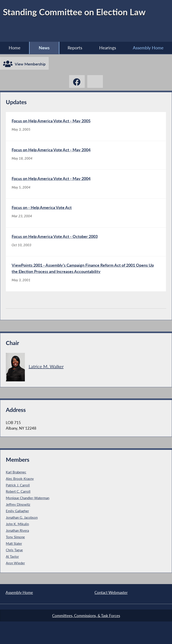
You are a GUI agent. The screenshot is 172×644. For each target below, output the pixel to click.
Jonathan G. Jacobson (22, 517)
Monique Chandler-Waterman (28, 498)
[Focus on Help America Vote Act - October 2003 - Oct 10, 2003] (86, 242)
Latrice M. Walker (46, 366)
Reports (75, 48)
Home (15, 48)
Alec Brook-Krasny (20, 479)
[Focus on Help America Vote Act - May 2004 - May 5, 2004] (86, 184)
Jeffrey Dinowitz (18, 504)
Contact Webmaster (111, 592)
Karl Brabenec (16, 472)
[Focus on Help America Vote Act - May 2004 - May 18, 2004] (86, 155)
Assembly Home (19, 592)
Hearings (108, 48)
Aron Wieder (15, 563)
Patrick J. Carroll (18, 485)
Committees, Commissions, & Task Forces (86, 616)
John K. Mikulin (17, 524)
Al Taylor (12, 556)
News (44, 48)
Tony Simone (15, 537)
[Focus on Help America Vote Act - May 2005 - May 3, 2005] (86, 126)
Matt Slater (14, 543)
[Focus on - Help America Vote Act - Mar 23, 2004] (86, 213)
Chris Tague (14, 550)
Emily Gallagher (17, 511)
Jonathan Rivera (17, 530)
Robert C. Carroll (18, 491)
